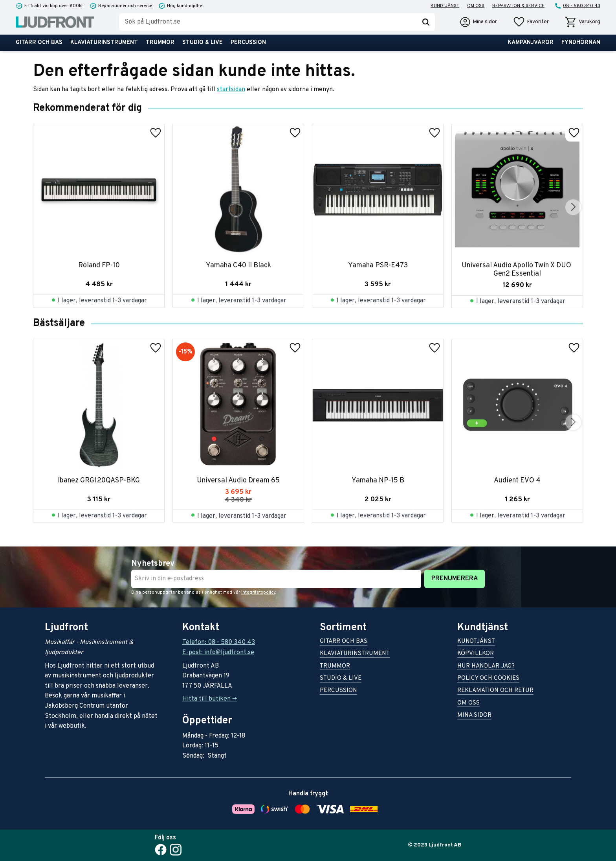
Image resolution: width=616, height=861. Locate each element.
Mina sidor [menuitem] (474, 716)
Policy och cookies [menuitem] (488, 679)
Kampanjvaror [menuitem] (531, 43)
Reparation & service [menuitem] (518, 6)
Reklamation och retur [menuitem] (495, 691)
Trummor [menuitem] (160, 43)
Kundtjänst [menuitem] (445, 6)
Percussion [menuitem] (248, 43)
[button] (531, 22)
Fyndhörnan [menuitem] (581, 43)
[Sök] (426, 22)
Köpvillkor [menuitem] (476, 654)
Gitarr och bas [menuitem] (39, 43)
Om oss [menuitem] (476, 6)
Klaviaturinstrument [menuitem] (104, 43)
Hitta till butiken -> (210, 699)
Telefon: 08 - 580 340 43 (219, 642)
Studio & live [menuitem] (203, 43)
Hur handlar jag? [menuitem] (486, 667)
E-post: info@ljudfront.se (218, 653)
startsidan (231, 90)
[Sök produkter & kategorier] (268, 22)
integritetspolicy (258, 592)
